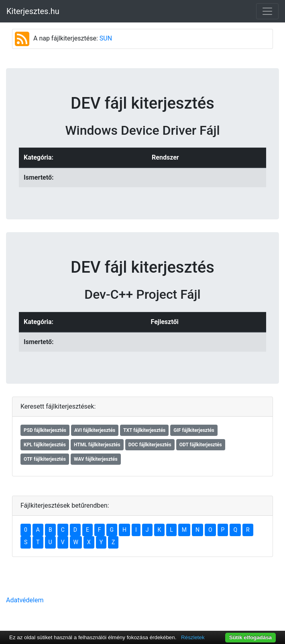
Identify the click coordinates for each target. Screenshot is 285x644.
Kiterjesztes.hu (33, 11)
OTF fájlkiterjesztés (45, 459)
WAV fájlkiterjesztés (96, 459)
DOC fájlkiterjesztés (150, 445)
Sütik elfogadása (250, 637)
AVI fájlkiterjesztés (95, 430)
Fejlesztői (165, 322)
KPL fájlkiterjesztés (45, 445)
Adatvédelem (25, 600)
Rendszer (165, 157)
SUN (106, 38)
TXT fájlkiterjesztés (144, 430)
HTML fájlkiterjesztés (97, 445)
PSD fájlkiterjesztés (45, 430)
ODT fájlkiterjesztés (201, 445)
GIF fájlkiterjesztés (194, 430)
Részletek (193, 637)
